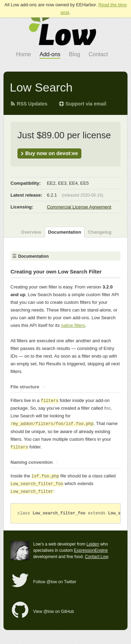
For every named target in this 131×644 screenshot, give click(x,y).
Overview (31, 232)
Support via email (83, 104)
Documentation (65, 232)
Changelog (100, 232)
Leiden (93, 544)
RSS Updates (29, 104)
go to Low (62, 28)
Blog (74, 54)
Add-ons (50, 54)
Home (24, 54)
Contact (98, 54)
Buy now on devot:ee (49, 153)
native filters (73, 325)
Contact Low (96, 557)
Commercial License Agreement (79, 207)
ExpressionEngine (91, 550)
